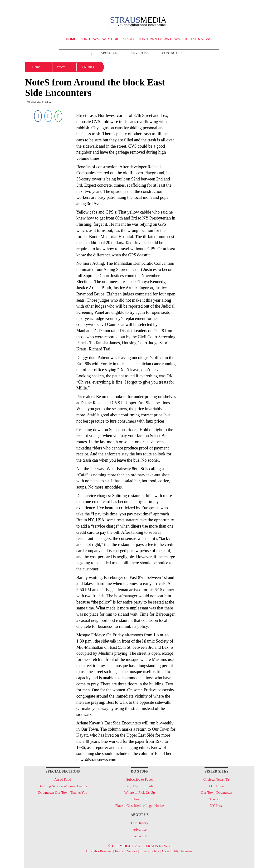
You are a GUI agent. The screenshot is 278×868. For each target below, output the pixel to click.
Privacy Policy (149, 851)
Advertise (139, 53)
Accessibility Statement (177, 851)
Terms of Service (126, 851)
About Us (109, 53)
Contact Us (172, 53)
